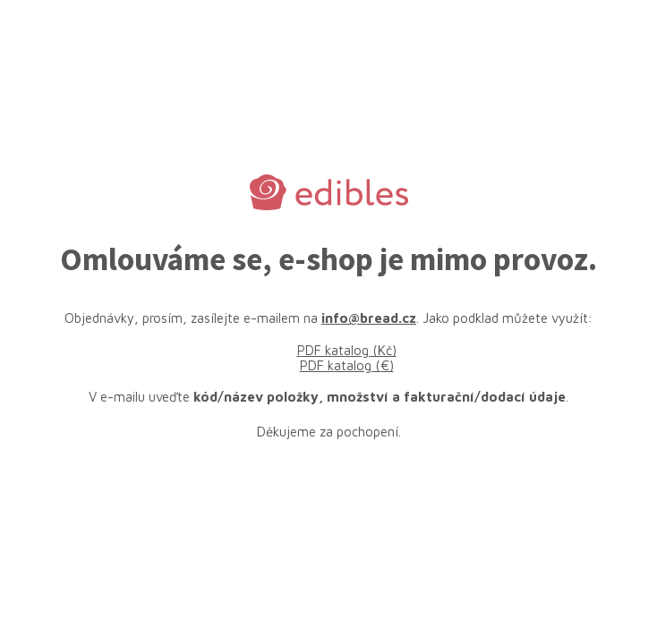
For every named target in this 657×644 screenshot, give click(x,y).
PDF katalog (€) (347, 365)
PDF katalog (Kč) (347, 350)
